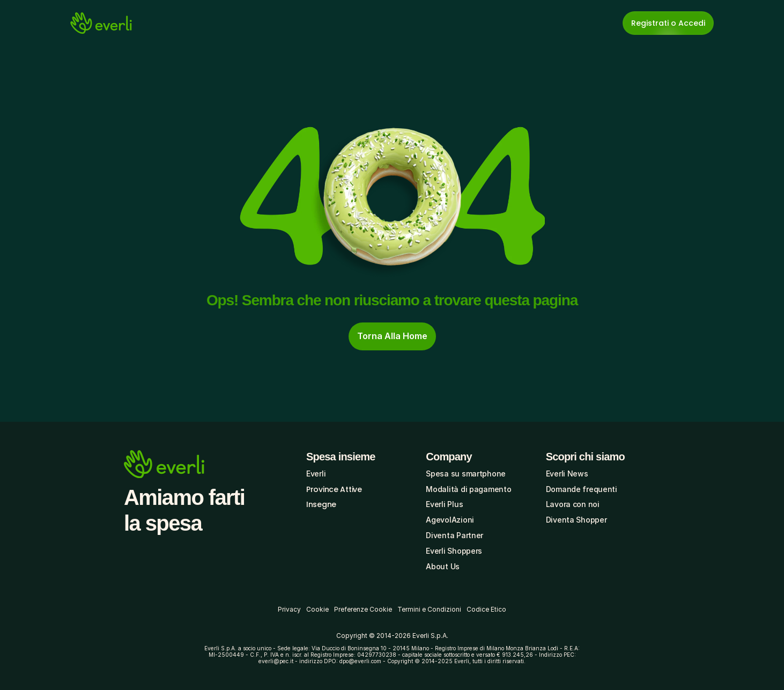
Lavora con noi (573, 504)
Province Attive (334, 489)
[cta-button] (392, 336)
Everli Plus (444, 504)
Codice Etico (486, 609)
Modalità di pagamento (468, 489)
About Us (443, 566)
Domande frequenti (582, 489)
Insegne (321, 504)
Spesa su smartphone (466, 474)
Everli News (567, 474)
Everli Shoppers (454, 551)
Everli (316, 474)
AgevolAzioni (450, 520)
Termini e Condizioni (429, 609)
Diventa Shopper (576, 520)
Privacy (289, 609)
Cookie (317, 609)
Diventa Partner (454, 535)
